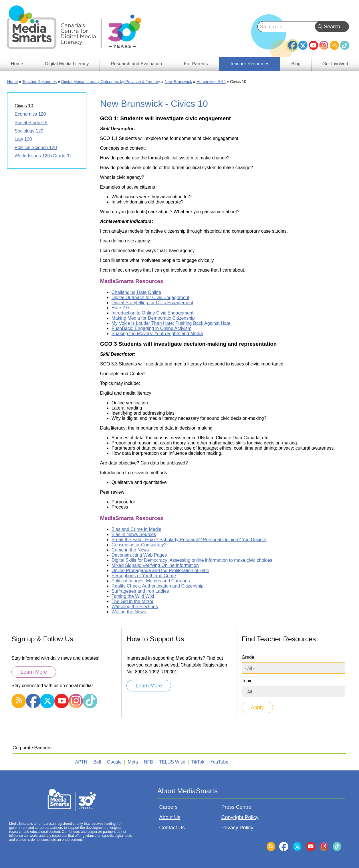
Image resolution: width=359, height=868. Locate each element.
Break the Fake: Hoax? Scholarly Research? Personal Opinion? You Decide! (189, 540)
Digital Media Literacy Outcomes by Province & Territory (111, 82)
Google (114, 762)
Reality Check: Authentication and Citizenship (158, 586)
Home (12, 82)
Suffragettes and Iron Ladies (140, 591)
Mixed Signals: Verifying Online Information (155, 565)
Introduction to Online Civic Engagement (152, 313)
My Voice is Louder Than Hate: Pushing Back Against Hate (171, 323)
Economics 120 (30, 114)
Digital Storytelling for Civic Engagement (152, 303)
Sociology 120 (29, 131)
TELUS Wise (172, 762)
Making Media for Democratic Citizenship (153, 318)
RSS (334, 45)
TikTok (345, 45)
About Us (170, 817)
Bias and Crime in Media (136, 529)
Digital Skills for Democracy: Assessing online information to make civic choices (192, 560)
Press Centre (236, 807)
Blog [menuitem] (296, 64)
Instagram (324, 45)
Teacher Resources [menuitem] (250, 64)
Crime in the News (130, 550)
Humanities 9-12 (211, 82)
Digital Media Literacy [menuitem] (67, 64)
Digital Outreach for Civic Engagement (150, 297)
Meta (133, 762)
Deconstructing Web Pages (139, 555)
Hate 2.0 (120, 308)
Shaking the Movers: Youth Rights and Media (157, 334)
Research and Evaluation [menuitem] (136, 64)
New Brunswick (178, 82)
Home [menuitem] (17, 64)
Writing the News (129, 612)
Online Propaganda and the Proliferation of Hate (160, 571)
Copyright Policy (240, 817)
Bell (97, 762)
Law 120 (23, 139)
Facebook (293, 43)
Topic (247, 681)
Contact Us (172, 828)
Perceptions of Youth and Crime (144, 576)
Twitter (303, 45)
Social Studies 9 (31, 123)
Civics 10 (24, 106)
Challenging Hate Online (136, 292)
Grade (248, 657)
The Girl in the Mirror (133, 601)
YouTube (314, 45)
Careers (168, 807)
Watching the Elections (135, 607)
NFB (148, 762)
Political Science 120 (36, 148)
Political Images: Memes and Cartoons (151, 581)
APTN (81, 762)
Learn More (34, 672)
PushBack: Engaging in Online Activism (151, 328)
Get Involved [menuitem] (335, 64)
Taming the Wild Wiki (133, 596)
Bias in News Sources (134, 534)
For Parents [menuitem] (196, 64)
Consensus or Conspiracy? (139, 545)
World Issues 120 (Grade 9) (43, 156)
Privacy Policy (237, 828)
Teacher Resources (40, 82)
